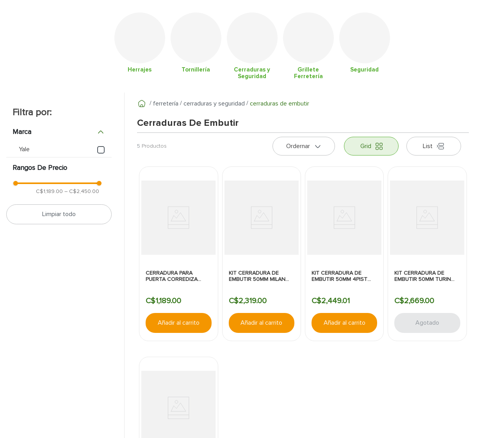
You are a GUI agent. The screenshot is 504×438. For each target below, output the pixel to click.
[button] (59, 132)
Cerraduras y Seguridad (214, 104)
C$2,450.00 (82, 191)
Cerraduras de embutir (280, 104)
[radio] (371, 146)
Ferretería (166, 104)
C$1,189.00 (49, 191)
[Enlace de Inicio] (142, 104)
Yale (24, 149)
